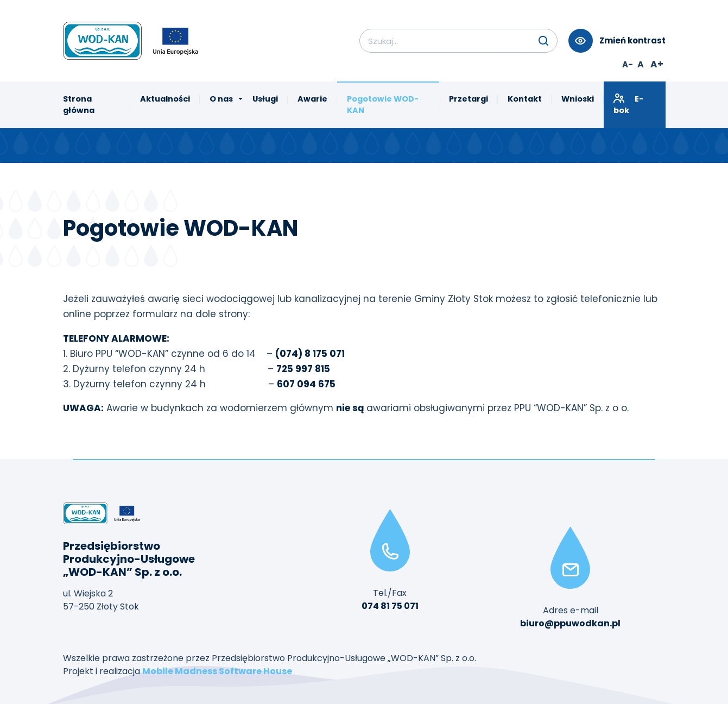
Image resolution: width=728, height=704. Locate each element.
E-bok (628, 104)
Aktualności (165, 99)
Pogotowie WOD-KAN (383, 105)
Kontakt (525, 99)
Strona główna (79, 105)
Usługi (265, 99)
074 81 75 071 (390, 606)
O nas (221, 99)
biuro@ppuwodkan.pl (570, 623)
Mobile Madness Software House (217, 671)
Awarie (312, 99)
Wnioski (578, 99)
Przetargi (469, 99)
